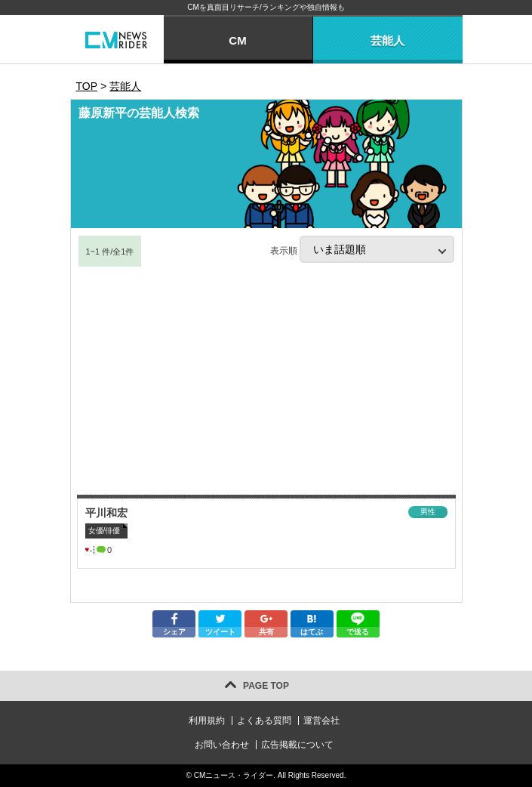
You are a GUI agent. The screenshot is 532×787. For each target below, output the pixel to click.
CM (237, 40)
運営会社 (321, 721)
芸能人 (387, 40)
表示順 (362, 249)
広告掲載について (297, 745)
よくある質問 (264, 721)
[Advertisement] (266, 381)
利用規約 (207, 721)
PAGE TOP (266, 686)
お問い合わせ (222, 745)
